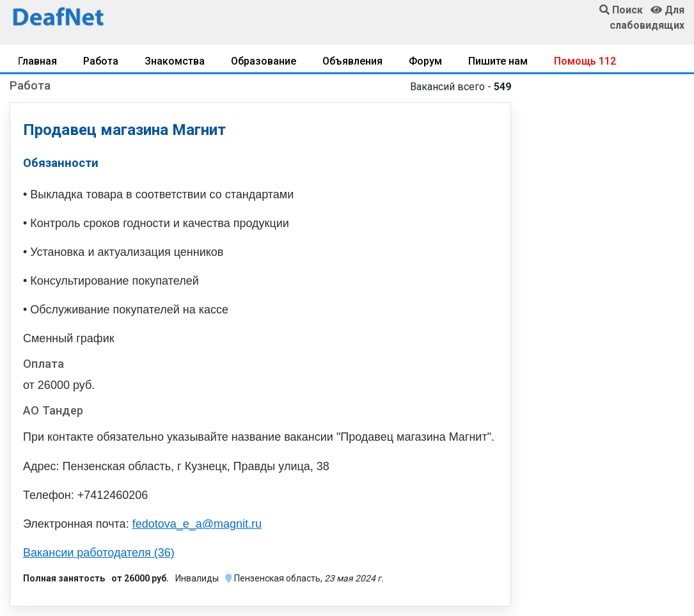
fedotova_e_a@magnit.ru (197, 524)
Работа (101, 61)
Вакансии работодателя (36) (99, 553)
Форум (425, 61)
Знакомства (175, 61)
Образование (264, 61)
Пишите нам (498, 61)
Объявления (352, 61)
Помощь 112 (585, 61)
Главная (37, 61)
